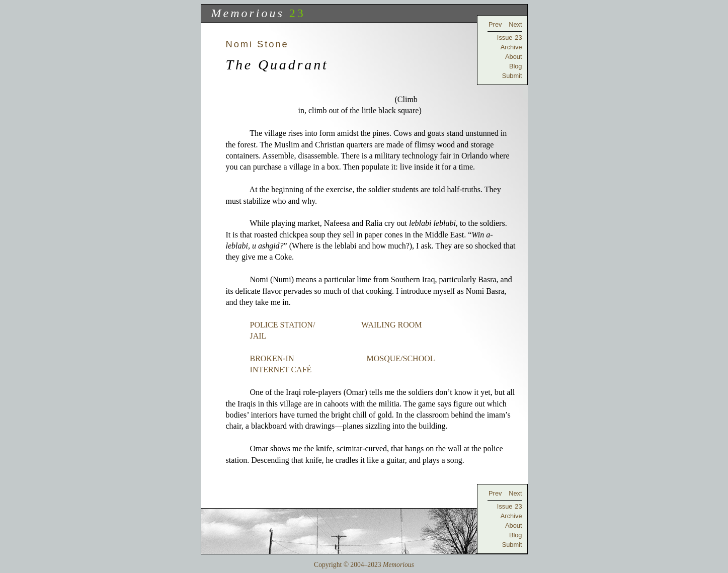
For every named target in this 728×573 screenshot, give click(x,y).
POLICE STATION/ (283, 325)
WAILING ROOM (391, 325)
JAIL (258, 336)
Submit (512, 76)
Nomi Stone (257, 44)
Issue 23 (510, 37)
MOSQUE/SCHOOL (401, 358)
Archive (511, 47)
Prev (495, 24)
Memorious (248, 13)
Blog (516, 66)
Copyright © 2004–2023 (364, 565)
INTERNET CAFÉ (281, 370)
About (513, 57)
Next (515, 24)
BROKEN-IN (272, 358)
